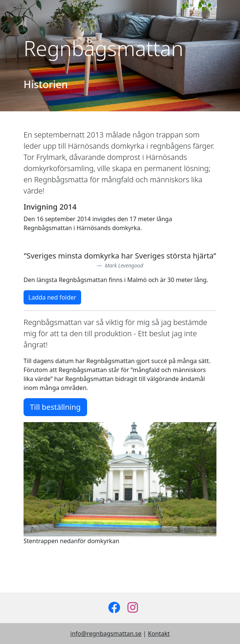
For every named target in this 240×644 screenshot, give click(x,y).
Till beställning (55, 407)
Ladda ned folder (52, 297)
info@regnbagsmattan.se (106, 634)
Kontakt (159, 634)
